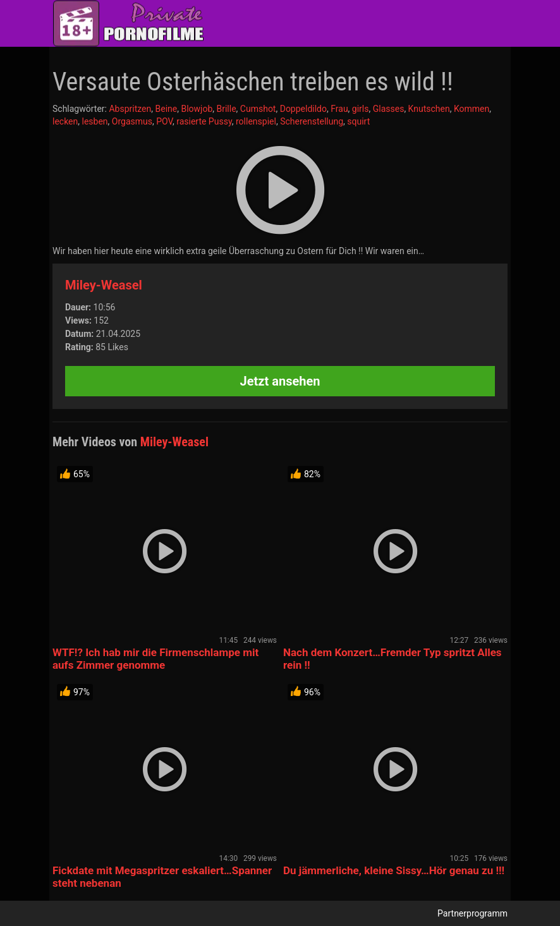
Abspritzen (130, 109)
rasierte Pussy (204, 121)
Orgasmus (132, 121)
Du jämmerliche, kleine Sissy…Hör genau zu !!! (394, 870)
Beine (166, 109)
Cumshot (258, 109)
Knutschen (429, 109)
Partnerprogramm (472, 913)
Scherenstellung (312, 121)
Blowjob (197, 109)
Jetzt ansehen (280, 381)
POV (164, 121)
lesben (95, 121)
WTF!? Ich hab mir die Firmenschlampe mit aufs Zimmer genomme (155, 659)
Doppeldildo (303, 109)
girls (361, 109)
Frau (339, 109)
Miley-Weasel (104, 285)
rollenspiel (256, 121)
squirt (358, 121)
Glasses (389, 109)
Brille (227, 109)
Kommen (472, 109)
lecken (65, 121)
